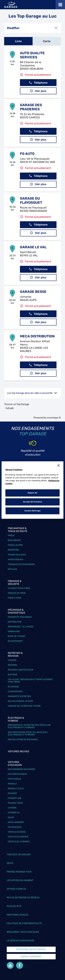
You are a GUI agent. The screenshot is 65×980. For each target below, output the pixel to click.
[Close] (59, 465)
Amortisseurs (15, 560)
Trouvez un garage (19, 854)
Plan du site (14, 906)
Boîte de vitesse (16, 636)
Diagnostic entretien (19, 696)
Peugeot (12, 793)
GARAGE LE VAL (33, 247)
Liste (18, 41)
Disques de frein (17, 593)
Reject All (33, 493)
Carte (47, 41)
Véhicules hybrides (19, 841)
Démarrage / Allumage (21, 627)
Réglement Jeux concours (23, 932)
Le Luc (10, 408)
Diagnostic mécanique (20, 617)
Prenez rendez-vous (19, 872)
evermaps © (54, 418)
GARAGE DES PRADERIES (31, 107)
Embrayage (14, 631)
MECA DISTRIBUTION (37, 336)
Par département (18, 774)
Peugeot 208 (15, 798)
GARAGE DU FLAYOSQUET (31, 200)
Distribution (15, 622)
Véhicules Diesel (17, 832)
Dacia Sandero (16, 822)
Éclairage (13, 687)
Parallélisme (15, 545)
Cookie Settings (33, 511)
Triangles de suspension (21, 564)
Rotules (12, 569)
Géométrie (13, 550)
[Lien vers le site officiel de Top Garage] (11, 5)
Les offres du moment (20, 880)
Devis (10, 863)
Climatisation (15, 691)
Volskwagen (15, 827)
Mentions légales (18, 915)
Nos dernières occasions (21, 769)
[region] (32, 490)
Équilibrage (14, 540)
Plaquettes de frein (19, 588)
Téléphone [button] (38, 83)
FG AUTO (27, 154)
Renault (12, 784)
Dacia (11, 817)
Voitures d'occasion (15, 764)
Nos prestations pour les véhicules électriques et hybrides (28, 733)
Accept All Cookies (32, 502)
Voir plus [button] (38, 91)
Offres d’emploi (16, 889)
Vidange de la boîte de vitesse (24, 706)
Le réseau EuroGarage (21, 941)
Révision (12, 665)
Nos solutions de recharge (23, 739)
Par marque (14, 779)
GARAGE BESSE (33, 292)
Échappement (15, 641)
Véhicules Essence (18, 837)
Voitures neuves (18, 751)
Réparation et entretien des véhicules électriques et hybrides (29, 726)
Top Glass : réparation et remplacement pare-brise (30, 681)
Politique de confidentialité (24, 923)
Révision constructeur (21, 670)
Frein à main (14, 598)
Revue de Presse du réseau (23, 898)
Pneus (11, 535)
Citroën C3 (14, 813)
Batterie (12, 675)
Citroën (12, 808)
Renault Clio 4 (16, 789)
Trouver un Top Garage (17, 404)
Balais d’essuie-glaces (20, 701)
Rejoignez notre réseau (31, 949)
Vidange (12, 660)
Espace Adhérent (31, 957)
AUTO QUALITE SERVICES (32, 55)
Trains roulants (17, 555)
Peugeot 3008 (15, 803)
